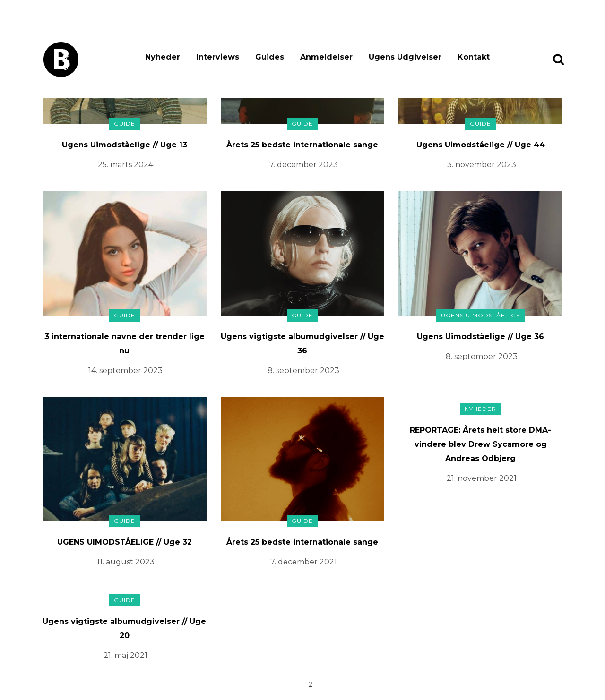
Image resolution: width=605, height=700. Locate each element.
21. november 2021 (482, 478)
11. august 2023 (126, 562)
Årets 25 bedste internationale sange (302, 145)
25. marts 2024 (125, 165)
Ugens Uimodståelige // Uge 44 (481, 145)
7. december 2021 (304, 562)
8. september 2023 (303, 371)
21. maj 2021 (125, 655)
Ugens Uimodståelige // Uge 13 (125, 145)
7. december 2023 (304, 165)
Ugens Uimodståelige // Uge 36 (480, 337)
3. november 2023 (482, 165)
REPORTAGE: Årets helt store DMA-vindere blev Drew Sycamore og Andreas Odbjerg (480, 444)
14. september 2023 (125, 371)
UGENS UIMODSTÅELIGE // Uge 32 (125, 542)
